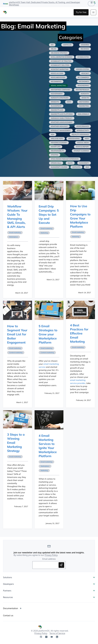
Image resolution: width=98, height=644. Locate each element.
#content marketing (60, 69)
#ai (52, 45)
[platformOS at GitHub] (41, 637)
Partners (49, 591)
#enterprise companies (61, 90)
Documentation (12, 608)
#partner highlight (59, 126)
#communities (83, 57)
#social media (83, 143)
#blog (54, 49)
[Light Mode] (91, 2)
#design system (82, 69)
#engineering (83, 86)
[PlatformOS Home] (14, 12)
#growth (85, 94)
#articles (67, 45)
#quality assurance (80, 134)
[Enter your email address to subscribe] (46, 565)
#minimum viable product (62, 118)
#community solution (60, 65)
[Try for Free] (81, 12)
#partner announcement (62, 122)
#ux (87, 167)
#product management (61, 130)
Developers (49, 584)
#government (57, 94)
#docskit (85, 73)
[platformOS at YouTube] (52, 637)
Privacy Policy (51, 555)
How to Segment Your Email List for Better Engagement (17, 334)
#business (85, 49)
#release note (57, 139)
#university (84, 163)
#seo (87, 139)
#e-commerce (83, 77)
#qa (53, 134)
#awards (85, 45)
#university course (59, 167)
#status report (82, 147)
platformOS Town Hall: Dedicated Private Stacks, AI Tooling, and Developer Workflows (45, 4)
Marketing (44, 233)
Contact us (8, 615)
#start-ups (56, 147)
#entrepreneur (82, 90)
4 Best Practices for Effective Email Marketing (79, 333)
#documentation (58, 77)
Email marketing (15, 233)
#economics (84, 81)
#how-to (85, 98)
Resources (49, 597)
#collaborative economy (62, 57)
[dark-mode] (95, 2)
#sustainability (57, 151)
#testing (55, 155)
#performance (83, 126)
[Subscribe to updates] (61, 565)
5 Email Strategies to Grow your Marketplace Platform (48, 334)
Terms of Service (57, 633)
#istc (69, 102)
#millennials (83, 114)
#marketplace (57, 110)
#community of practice (61, 61)
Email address (49, 559)
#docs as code (57, 73)
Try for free (81, 12)
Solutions (49, 577)
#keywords (84, 102)
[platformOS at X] (46, 637)
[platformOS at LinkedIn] (57, 637)
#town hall (56, 163)
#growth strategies (60, 98)
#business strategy (59, 53)
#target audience (81, 151)
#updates (76, 167)
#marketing (84, 106)
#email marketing (58, 86)
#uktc (70, 163)
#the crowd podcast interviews (65, 159)
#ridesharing (74, 139)
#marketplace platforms (62, 114)
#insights (55, 102)
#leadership (56, 106)
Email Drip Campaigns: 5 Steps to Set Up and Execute (49, 214)
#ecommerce (56, 81)
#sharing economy (59, 143)
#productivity (83, 130)
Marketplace (14, 237)
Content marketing (16, 353)
